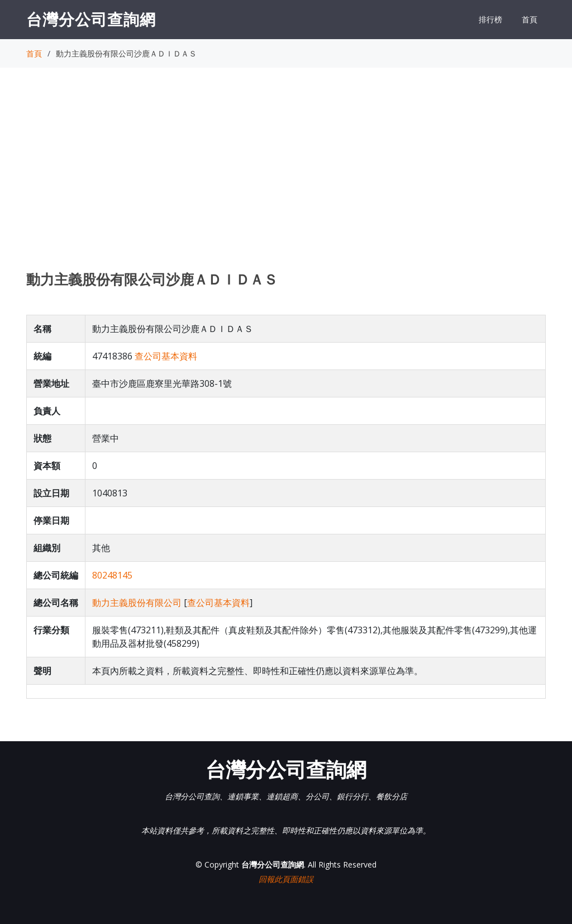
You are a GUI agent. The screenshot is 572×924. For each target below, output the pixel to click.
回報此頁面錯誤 (286, 879)
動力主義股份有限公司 (137, 603)
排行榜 (490, 19)
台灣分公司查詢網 (91, 19)
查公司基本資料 (166, 356)
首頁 (530, 19)
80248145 (112, 575)
